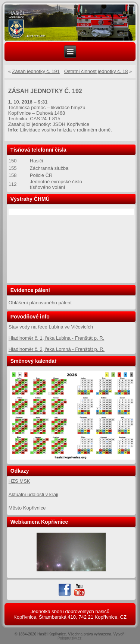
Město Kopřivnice (27, 508)
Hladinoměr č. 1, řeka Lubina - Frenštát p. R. (57, 338)
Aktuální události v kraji (33, 494)
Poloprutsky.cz (69, 638)
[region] (70, 23)
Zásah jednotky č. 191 (36, 71)
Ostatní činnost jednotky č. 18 (96, 71)
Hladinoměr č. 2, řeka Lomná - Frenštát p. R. (57, 349)
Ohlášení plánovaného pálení (40, 303)
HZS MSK (19, 481)
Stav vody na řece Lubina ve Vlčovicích (51, 327)
